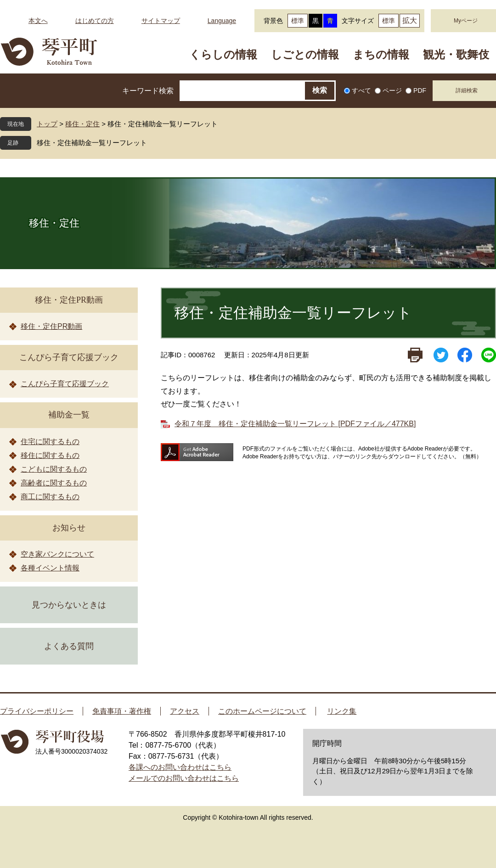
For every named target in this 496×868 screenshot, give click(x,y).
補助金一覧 (69, 415)
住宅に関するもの (50, 442)
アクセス (185, 711)
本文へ (38, 21)
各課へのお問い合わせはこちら (180, 767)
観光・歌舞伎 (456, 54)
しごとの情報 (305, 54)
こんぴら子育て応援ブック (69, 357)
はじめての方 (95, 21)
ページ (392, 90)
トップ (47, 124)
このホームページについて (262, 711)
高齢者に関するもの (54, 483)
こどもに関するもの (54, 469)
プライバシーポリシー (37, 711)
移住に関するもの (50, 455)
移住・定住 (82, 124)
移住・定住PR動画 (69, 300)
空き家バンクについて (57, 554)
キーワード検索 (148, 91)
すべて (361, 90)
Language (222, 21)
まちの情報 (381, 54)
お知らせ (69, 528)
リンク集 (342, 711)
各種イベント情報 (50, 568)
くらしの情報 (223, 54)
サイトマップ (161, 21)
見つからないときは (69, 605)
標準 (298, 21)
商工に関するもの (50, 497)
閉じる (154, 143)
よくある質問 (69, 646)
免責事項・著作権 (122, 711)
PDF (420, 90)
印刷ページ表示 (415, 355)
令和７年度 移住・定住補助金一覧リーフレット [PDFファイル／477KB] (295, 424)
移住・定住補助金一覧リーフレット (92, 143)
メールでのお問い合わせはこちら (184, 778)
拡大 (410, 20)
